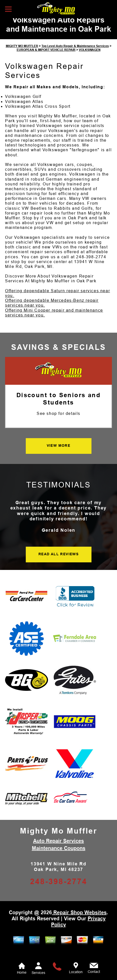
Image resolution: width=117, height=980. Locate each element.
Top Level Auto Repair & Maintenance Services (75, 54)
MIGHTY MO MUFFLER (22, 54)
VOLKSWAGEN (90, 58)
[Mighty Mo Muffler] (58, 378)
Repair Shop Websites (79, 921)
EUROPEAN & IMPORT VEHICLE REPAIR (46, 58)
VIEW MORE (59, 454)
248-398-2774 (91, 265)
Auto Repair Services (58, 849)
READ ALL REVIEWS (58, 562)
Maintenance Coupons (59, 857)
